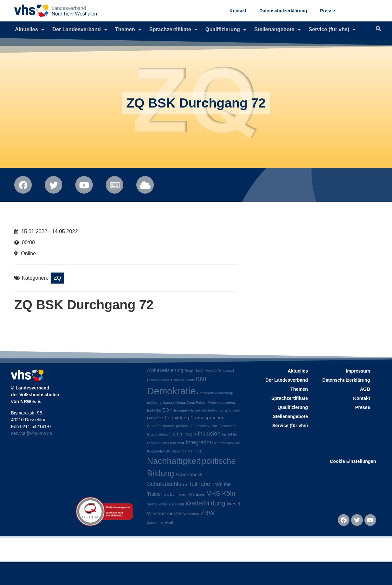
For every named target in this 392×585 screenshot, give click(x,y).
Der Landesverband (80, 30)
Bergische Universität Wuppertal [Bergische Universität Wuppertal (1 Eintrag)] (209, 371)
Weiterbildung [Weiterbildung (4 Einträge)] (205, 503)
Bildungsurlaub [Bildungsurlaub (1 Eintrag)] (183, 380)
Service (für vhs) (332, 30)
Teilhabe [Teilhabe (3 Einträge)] (199, 484)
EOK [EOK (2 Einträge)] (167, 410)
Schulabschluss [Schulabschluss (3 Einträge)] (167, 484)
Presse (327, 11)
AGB (365, 389)
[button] (14, 571)
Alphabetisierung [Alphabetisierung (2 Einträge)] (165, 370)
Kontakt (238, 11)
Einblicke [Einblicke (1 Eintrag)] (154, 410)
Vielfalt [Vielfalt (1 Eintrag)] (152, 504)
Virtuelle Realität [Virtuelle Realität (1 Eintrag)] (171, 504)
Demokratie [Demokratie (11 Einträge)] (171, 391)
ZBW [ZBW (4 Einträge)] (208, 513)
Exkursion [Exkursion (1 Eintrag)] (232, 410)
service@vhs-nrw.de (31, 433)
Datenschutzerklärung (283, 11)
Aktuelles (30, 30)
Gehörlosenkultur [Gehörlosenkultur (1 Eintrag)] (204, 426)
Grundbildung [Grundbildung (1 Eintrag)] (157, 434)
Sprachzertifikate (173, 30)
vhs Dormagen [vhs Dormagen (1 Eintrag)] (175, 494)
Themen (128, 30)
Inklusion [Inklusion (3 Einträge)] (209, 434)
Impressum (358, 371)
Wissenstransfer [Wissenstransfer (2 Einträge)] (164, 513)
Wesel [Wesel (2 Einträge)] (233, 504)
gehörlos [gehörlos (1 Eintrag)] (183, 426)
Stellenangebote (277, 30)
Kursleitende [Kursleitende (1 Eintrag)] (177, 451)
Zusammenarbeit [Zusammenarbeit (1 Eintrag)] (160, 522)
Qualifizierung (226, 30)
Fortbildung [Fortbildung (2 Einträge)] (177, 418)
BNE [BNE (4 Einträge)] (202, 379)
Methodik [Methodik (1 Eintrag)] (195, 451)
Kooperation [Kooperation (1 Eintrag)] (156, 451)
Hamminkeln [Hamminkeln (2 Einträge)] (183, 434)
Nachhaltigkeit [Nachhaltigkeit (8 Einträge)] (174, 461)
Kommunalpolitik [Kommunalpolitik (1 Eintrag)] (227, 443)
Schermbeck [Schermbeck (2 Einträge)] (189, 474)
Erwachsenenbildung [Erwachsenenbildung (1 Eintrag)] (207, 410)
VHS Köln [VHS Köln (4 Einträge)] (221, 493)
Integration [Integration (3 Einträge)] (199, 442)
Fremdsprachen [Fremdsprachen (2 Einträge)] (208, 418)
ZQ (57, 278)
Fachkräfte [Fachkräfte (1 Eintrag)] (155, 418)
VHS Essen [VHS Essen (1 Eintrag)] (196, 494)
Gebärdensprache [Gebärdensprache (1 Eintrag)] (161, 426)
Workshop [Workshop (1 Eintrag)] (191, 514)
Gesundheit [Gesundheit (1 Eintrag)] (228, 426)
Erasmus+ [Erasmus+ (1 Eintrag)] (182, 410)
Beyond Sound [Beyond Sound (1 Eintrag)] (158, 380)
